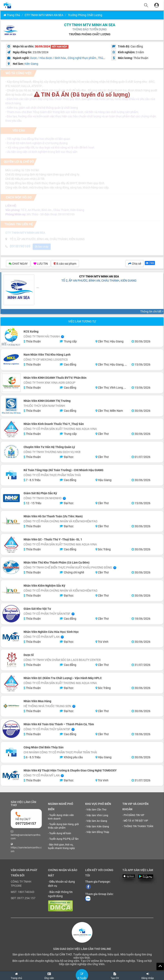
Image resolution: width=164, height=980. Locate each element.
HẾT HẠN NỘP (59, 47)
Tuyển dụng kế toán (60, 833)
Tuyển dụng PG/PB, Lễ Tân (64, 839)
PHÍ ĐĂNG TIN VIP (134, 815)
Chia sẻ (135, 264)
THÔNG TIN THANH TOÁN (138, 826)
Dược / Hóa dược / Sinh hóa (48, 58)
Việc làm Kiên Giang (98, 827)
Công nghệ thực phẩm (82, 58)
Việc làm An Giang (97, 821)
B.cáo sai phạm (65, 264)
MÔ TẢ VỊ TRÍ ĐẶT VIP (136, 821)
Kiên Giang (31, 64)
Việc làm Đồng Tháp (98, 832)
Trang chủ (12, 15)
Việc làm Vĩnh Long (97, 815)
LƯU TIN (41, 264)
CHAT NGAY (18, 264)
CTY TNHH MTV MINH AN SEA (44, 15)
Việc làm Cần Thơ (96, 810)
